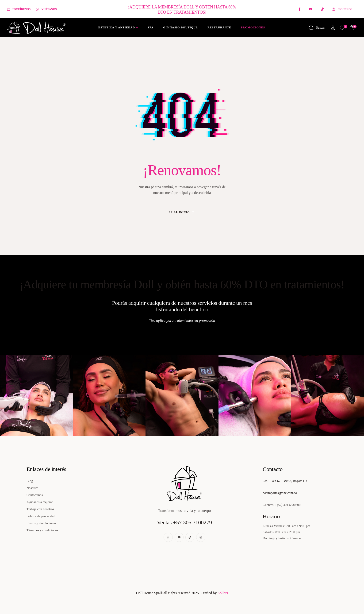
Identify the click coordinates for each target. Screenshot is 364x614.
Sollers (223, 593)
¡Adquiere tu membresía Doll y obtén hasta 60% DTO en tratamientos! (182, 284)
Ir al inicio (182, 212)
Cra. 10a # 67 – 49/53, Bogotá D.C (285, 481)
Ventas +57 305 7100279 (184, 522)
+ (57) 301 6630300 (287, 505)
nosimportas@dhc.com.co (280, 493)
